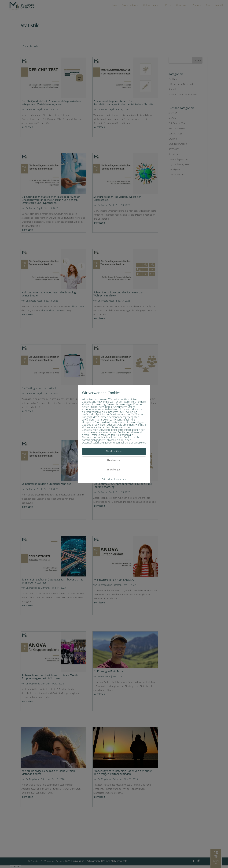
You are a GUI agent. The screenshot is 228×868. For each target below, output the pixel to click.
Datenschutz (108, 479)
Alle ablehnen (114, 460)
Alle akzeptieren (114, 451)
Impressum (121, 479)
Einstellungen (114, 469)
